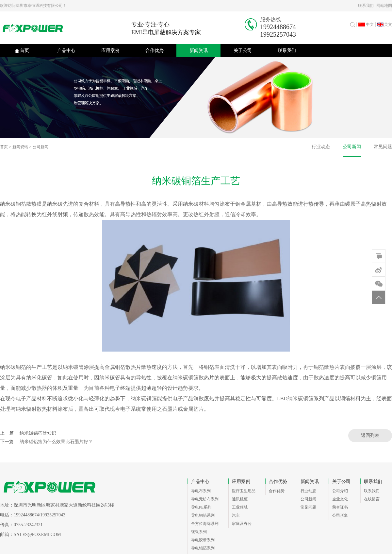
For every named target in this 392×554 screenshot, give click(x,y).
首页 (22, 51)
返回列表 (370, 435)
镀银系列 (199, 532)
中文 (366, 25)
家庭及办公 (242, 524)
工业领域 (240, 507)
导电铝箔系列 (203, 548)
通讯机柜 (240, 499)
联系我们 (366, 6)
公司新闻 (41, 147)
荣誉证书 (340, 507)
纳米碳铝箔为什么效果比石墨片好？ (56, 442)
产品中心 (66, 51)
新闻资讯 (199, 51)
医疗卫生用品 (244, 491)
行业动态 (321, 147)
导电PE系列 (201, 507)
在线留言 (372, 499)
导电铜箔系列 (203, 515)
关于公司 (243, 51)
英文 (385, 25)
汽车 (236, 515)
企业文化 (340, 499)
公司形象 (340, 515)
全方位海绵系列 (205, 524)
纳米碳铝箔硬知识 (38, 433)
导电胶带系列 (203, 540)
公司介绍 (340, 491)
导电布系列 (201, 491)
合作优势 (155, 51)
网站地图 (384, 6)
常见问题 (383, 147)
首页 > (6, 147)
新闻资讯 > (22, 147)
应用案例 (110, 51)
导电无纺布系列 (205, 499)
